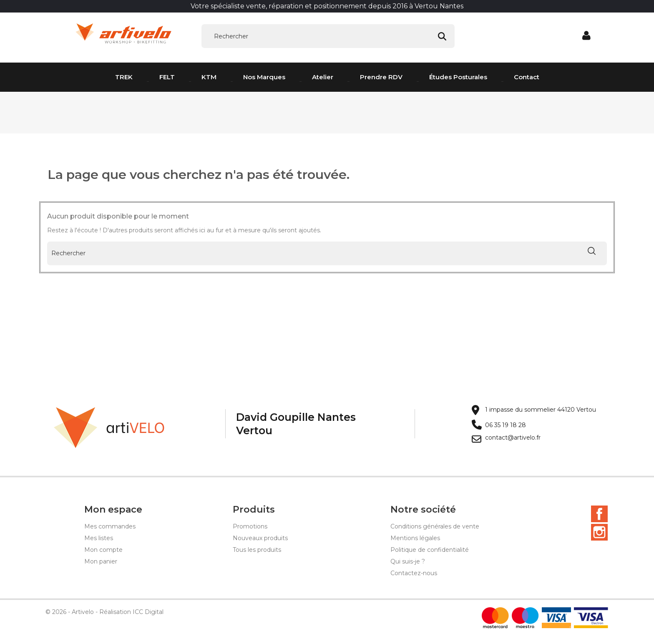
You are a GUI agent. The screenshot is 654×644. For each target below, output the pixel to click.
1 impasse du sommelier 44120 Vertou (541, 411)
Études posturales (458, 77)
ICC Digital (148, 613)
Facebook (599, 515)
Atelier (323, 77)
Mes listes (99, 539)
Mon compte (103, 551)
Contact (527, 77)
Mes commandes (110, 528)
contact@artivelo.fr (513, 439)
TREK (124, 77)
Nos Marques (264, 77)
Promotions (250, 528)
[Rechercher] (328, 37)
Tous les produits (257, 551)
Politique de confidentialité (430, 551)
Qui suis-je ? (408, 563)
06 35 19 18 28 (506, 426)
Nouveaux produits (260, 539)
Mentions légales (415, 539)
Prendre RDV (381, 77)
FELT (167, 77)
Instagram (599, 533)
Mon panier (101, 563)
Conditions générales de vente (435, 528)
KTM (209, 77)
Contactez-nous (414, 574)
